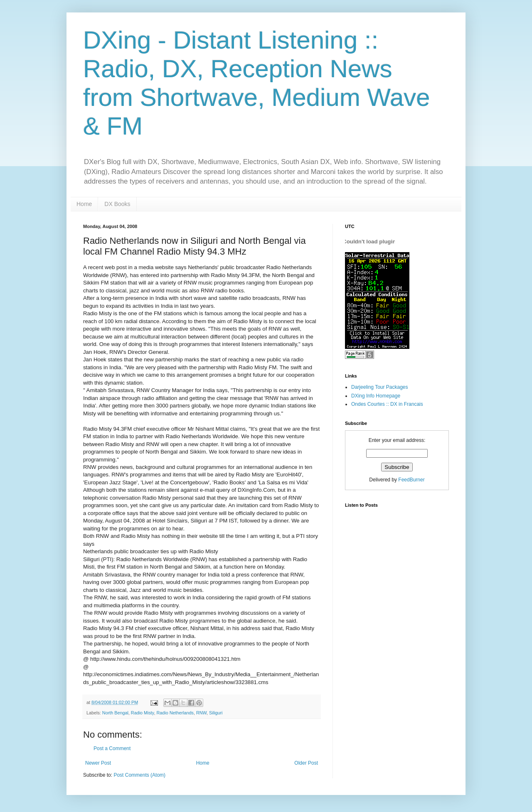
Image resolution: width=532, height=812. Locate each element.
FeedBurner (411, 480)
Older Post (306, 763)
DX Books (117, 204)
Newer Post (98, 763)
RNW (201, 713)
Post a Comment (112, 748)
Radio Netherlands (175, 713)
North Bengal (115, 713)
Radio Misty (143, 713)
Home (84, 204)
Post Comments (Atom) (139, 775)
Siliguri (216, 713)
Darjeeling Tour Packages (380, 387)
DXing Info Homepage (376, 396)
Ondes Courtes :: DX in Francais (387, 404)
